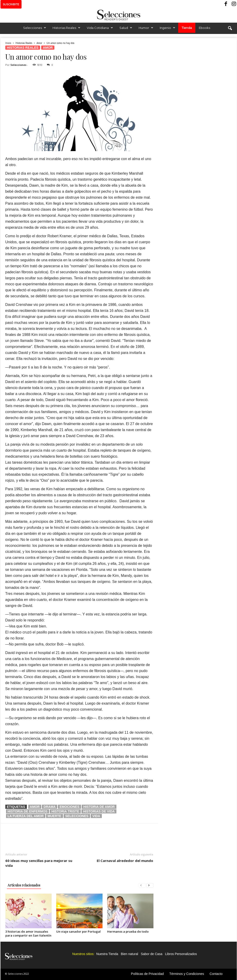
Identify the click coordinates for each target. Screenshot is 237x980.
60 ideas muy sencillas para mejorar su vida (39, 863)
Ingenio (167, 28)
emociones (69, 807)
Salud (126, 28)
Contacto (216, 974)
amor (35, 807)
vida (96, 816)
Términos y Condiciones (187, 974)
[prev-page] (142, 885)
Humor (146, 28)
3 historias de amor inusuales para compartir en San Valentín (28, 933)
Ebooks (204, 28)
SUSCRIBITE (11, 4)
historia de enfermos (28, 811)
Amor (39, 43)
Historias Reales (66, 28)
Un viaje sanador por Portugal (78, 931)
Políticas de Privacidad (147, 974)
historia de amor (99, 807)
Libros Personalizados (181, 954)
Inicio (8, 43)
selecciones (77, 816)
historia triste (65, 811)
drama (50, 807)
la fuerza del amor (26, 816)
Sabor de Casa (151, 954)
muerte (55, 816)
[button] (230, 28)
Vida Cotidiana (100, 28)
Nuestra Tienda (107, 954)
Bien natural (129, 954)
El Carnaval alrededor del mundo (125, 861)
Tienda (187, 28)
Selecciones (35, 28)
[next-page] (150, 885)
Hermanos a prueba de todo (128, 931)
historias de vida (99, 811)
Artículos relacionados (24, 885)
